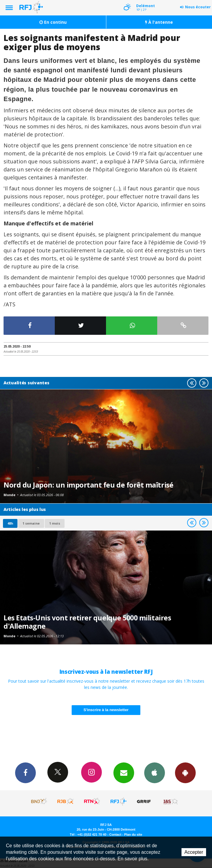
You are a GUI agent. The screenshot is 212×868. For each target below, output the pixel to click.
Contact (115, 834)
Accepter (194, 852)
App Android (185, 773)
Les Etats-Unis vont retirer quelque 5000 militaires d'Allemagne (87, 622)
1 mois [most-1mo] (55, 523)
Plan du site (133, 834)
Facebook (25, 773)
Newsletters (124, 773)
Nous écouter (198, 7)
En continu (53, 22)
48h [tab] (10, 523)
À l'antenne (159, 22)
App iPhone (155, 773)
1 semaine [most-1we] (31, 523)
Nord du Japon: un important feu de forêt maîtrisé (88, 485)
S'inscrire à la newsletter (106, 710)
